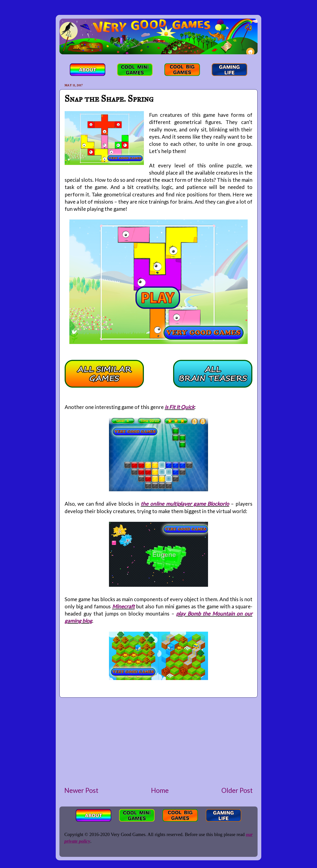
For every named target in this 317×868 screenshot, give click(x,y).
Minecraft (123, 606)
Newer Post (81, 790)
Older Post (237, 790)
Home (160, 790)
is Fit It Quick (180, 407)
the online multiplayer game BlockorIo (185, 504)
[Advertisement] (158, 742)
